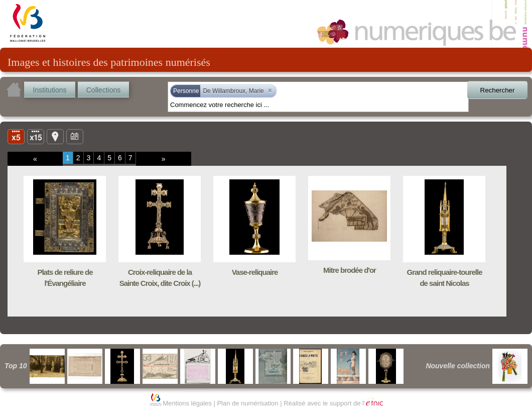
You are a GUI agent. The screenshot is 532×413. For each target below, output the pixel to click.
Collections (103, 90)
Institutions (50, 90)
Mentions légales (187, 403)
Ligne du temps (75, 136)
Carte (55, 136)
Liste (36, 136)
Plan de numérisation (247, 403)
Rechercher (498, 90)
